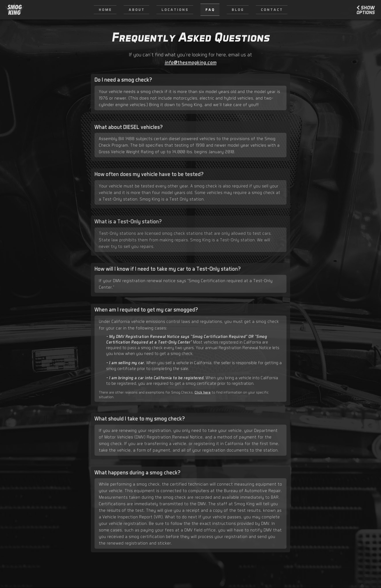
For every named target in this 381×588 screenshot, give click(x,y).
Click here (203, 392)
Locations (175, 10)
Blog (238, 10)
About (137, 10)
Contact (272, 10)
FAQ (210, 10)
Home (105, 10)
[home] (15, 10)
